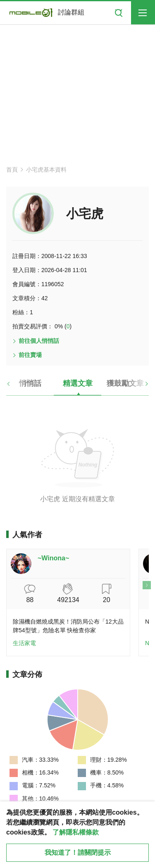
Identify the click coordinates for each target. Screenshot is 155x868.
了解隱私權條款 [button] (76, 832)
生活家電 (24, 643)
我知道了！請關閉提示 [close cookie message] (78, 852)
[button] (15, 387)
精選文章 (78, 383)
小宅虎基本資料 (46, 170)
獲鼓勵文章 (125, 383)
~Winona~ (53, 558)
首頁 (12, 170)
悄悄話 (30, 383)
